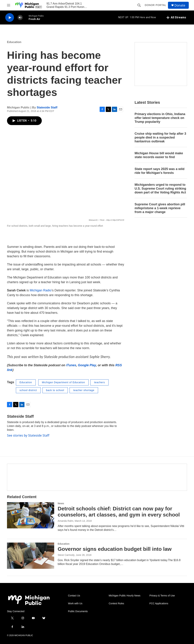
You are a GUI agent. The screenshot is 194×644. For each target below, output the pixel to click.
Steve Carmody (66, 555)
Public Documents (78, 611)
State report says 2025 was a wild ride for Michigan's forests (159, 171)
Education (14, 42)
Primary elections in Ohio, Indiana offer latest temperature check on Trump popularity (160, 118)
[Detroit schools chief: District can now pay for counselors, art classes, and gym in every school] (31, 515)
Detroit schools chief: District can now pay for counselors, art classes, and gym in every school (119, 512)
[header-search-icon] (139, 5)
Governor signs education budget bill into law (115, 549)
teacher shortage (84, 390)
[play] (10, 18)
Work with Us (75, 604)
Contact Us (74, 596)
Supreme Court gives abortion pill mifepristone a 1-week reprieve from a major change (160, 208)
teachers (99, 382)
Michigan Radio (41, 290)
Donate (180, 5)
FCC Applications (159, 604)
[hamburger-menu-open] (9, 5)
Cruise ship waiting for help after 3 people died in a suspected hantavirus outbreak (160, 137)
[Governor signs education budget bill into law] (31, 556)
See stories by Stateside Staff (28, 435)
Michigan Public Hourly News (125, 596)
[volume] (20, 18)
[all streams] (176, 17)
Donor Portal (155, 5)
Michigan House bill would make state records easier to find (159, 155)
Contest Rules (116, 604)
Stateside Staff (47, 107)
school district (28, 390)
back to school (55, 390)
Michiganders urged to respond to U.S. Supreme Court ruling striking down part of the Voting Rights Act (160, 189)
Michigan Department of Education (64, 382)
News (61, 503)
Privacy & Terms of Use (162, 596)
